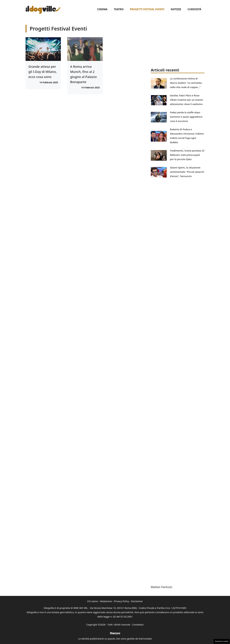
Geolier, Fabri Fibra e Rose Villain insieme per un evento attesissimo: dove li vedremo (186, 100)
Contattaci (138, 625)
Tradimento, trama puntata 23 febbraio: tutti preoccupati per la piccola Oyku (187, 155)
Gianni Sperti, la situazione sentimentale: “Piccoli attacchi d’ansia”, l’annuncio (187, 172)
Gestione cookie (222, 641)
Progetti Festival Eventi (147, 9)
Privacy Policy (121, 601)
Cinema (102, 9)
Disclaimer (137, 601)
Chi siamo (93, 601)
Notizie (176, 9)
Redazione (106, 601)
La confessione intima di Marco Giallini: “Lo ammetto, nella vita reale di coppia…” (186, 83)
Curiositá (194, 9)
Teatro (119, 9)
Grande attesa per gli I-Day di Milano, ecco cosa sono (43, 72)
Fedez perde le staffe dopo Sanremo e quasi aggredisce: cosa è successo (186, 117)
